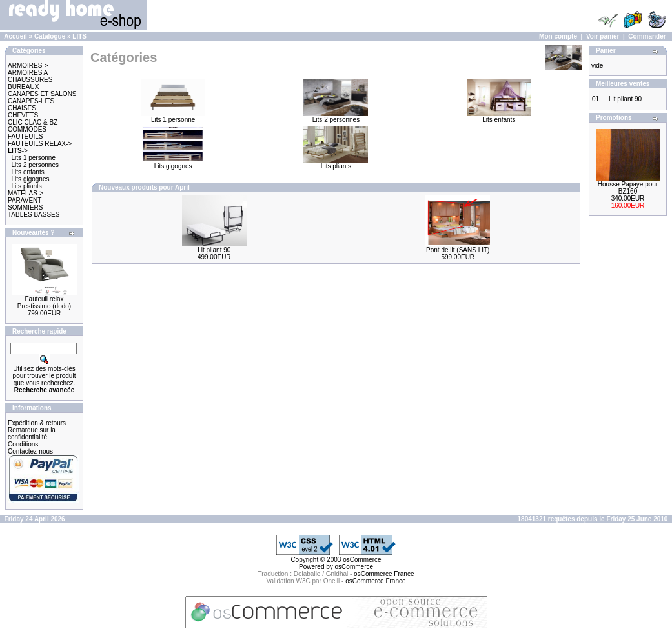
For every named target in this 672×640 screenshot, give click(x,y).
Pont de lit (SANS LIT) (458, 250)
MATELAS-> (25, 193)
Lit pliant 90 (214, 250)
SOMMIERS (25, 207)
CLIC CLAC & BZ (33, 122)
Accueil (15, 36)
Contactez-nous (30, 451)
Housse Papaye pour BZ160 (628, 188)
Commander (647, 36)
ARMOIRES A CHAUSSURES (30, 76)
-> (18, 151)
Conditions (23, 444)
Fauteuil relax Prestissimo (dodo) (44, 303)
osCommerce (362, 560)
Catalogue (50, 36)
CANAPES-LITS (31, 101)
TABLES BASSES (34, 215)
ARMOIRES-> (28, 65)
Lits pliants (27, 186)
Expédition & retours (37, 423)
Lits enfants (28, 172)
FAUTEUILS (25, 136)
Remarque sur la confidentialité (32, 434)
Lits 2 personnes (35, 165)
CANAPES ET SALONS (42, 94)
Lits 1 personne (34, 158)
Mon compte (558, 36)
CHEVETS (23, 115)
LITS (79, 36)
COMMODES (27, 129)
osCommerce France (384, 574)
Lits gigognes (31, 179)
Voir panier (603, 36)
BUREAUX (23, 87)
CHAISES (22, 108)
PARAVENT (25, 200)
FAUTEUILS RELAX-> (40, 144)
